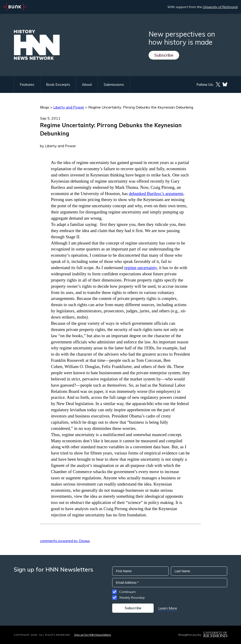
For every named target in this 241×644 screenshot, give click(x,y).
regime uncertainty (141, 268)
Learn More (168, 608)
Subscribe (164, 55)
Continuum (127, 592)
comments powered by (65, 541)
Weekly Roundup (132, 598)
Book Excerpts (58, 84)
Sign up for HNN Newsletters (93, 635)
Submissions (114, 84)
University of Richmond (220, 7)
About (87, 84)
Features (27, 84)
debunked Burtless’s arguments (156, 194)
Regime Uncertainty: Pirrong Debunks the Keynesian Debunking (141, 107)
